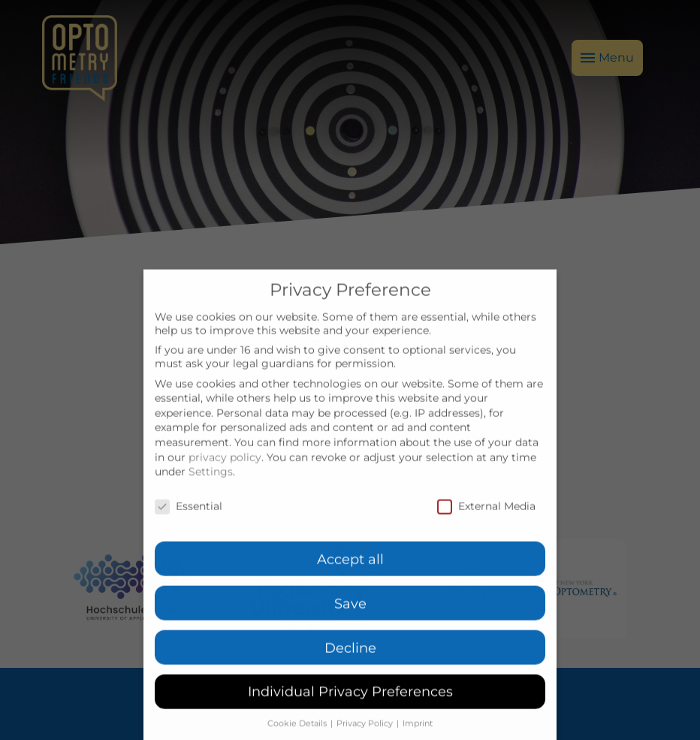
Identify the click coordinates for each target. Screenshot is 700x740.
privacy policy (225, 479)
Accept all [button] (350, 580)
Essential (189, 528)
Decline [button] (350, 669)
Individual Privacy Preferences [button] (350, 713)
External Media (486, 528)
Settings (211, 494)
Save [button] (350, 625)
